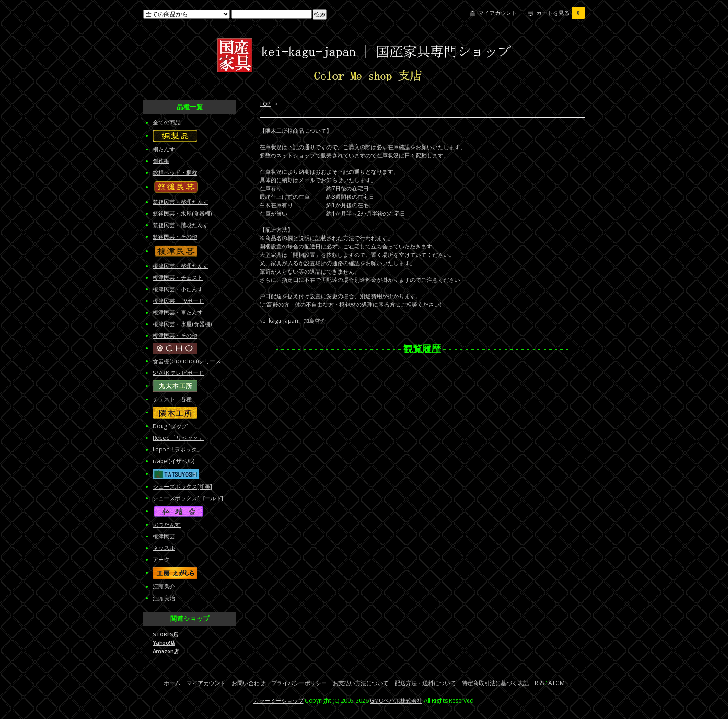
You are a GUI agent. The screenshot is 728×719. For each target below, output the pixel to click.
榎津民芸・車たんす (178, 312)
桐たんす (164, 149)
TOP (265, 104)
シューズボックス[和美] (182, 487)
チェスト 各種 (172, 399)
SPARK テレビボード (178, 373)
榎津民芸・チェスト (178, 278)
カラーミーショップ (279, 701)
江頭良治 (164, 598)
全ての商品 (167, 122)
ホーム (172, 683)
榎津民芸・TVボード (178, 301)
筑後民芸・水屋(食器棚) (182, 213)
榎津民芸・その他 (175, 336)
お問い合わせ (248, 683)
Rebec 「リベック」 (178, 438)
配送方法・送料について (425, 683)
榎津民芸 (164, 536)
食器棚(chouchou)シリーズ (187, 361)
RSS (539, 683)
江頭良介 (164, 586)
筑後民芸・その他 (175, 237)
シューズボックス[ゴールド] (188, 498)
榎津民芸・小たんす (178, 289)
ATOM (556, 683)
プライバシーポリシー (299, 683)
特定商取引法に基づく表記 (495, 683)
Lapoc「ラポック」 (178, 449)
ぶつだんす (167, 525)
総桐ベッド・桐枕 (175, 173)
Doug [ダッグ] (171, 426)
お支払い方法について (361, 683)
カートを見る (560, 13)
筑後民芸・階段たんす (181, 225)
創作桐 (161, 161)
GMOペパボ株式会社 (396, 701)
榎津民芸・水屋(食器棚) (182, 324)
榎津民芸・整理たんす (181, 266)
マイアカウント (498, 13)
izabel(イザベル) (173, 461)
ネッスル (164, 548)
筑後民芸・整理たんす (181, 202)
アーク (161, 559)
